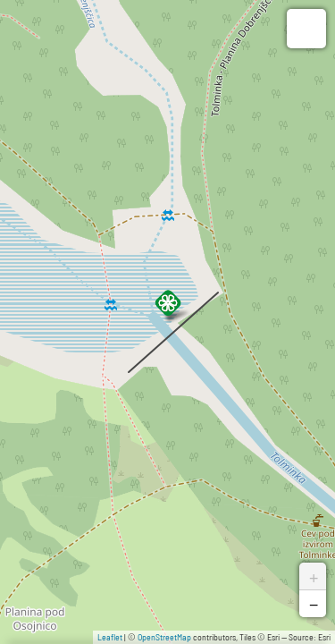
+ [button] (314, 576)
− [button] (314, 604)
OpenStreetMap (164, 637)
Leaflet (110, 637)
